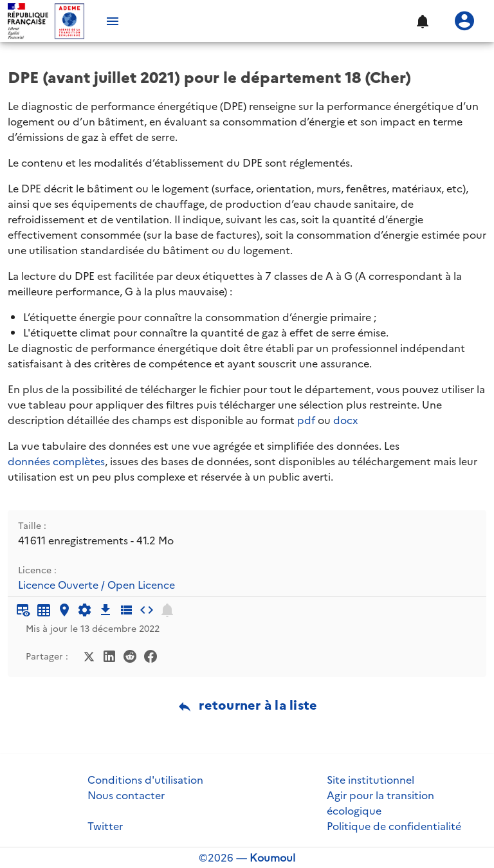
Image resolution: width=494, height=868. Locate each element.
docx (345, 420)
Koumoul (272, 858)
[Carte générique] (64, 610)
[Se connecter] (464, 21)
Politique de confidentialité (394, 826)
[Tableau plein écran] (44, 610)
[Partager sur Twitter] (89, 655)
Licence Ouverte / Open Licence (96, 585)
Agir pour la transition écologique (380, 803)
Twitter (105, 826)
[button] (422, 21)
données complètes (56, 461)
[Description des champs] (126, 610)
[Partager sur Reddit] (130, 655)
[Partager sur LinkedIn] (109, 655)
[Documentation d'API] (85, 610)
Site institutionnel (370, 780)
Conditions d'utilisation (145, 780)
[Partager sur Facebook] (151, 655)
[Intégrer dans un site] (147, 610)
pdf (306, 420)
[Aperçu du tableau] (23, 610)
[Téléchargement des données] (105, 610)
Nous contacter (126, 795)
